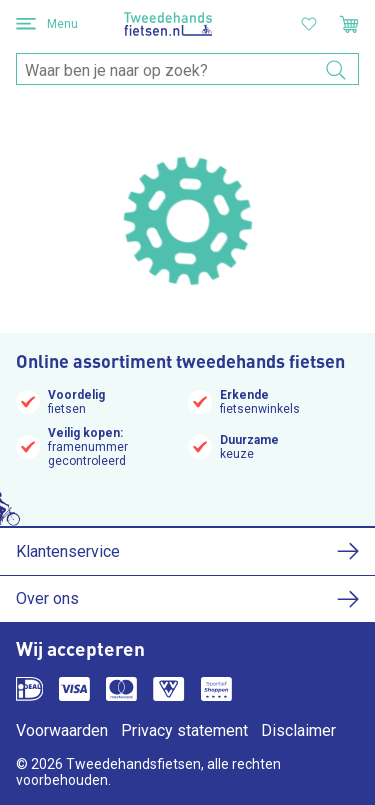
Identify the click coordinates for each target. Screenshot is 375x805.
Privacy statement (184, 730)
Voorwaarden (62, 730)
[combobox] (187, 70)
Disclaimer (298, 730)
